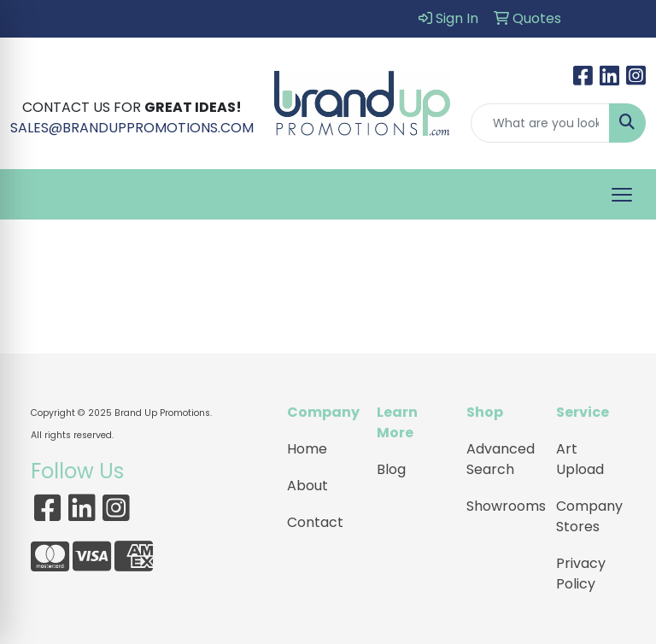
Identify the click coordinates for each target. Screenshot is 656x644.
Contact (315, 522)
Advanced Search (501, 459)
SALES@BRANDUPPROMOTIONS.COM (132, 128)
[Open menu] (622, 195)
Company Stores (589, 516)
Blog (391, 469)
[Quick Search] (541, 123)
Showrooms (501, 506)
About (307, 486)
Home (307, 449)
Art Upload (580, 459)
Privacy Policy (581, 574)
